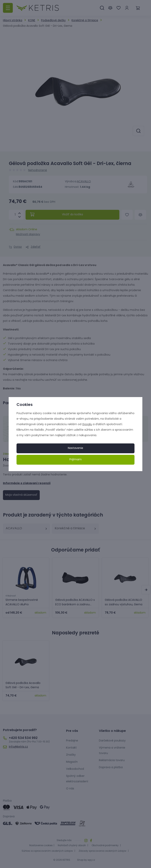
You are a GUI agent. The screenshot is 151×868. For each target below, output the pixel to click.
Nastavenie (75, 448)
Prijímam (75, 460)
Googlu (87, 424)
